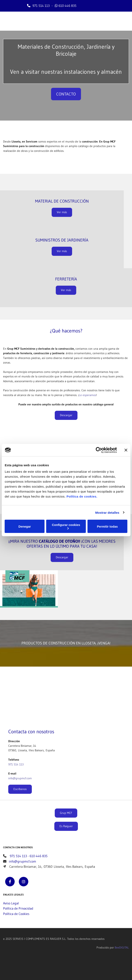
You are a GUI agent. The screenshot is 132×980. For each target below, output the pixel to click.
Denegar (25, 526)
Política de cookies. (82, 496)
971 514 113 (41, 6)
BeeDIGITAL (122, 947)
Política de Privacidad (18, 908)
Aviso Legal (11, 903)
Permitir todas (107, 526)
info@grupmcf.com (20, 778)
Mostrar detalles (107, 512)
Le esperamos (87, 395)
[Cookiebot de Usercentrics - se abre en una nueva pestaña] (99, 450)
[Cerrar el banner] (126, 450)
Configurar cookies (66, 526)
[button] (66, 94)
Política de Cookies (16, 914)
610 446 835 (67, 6)
